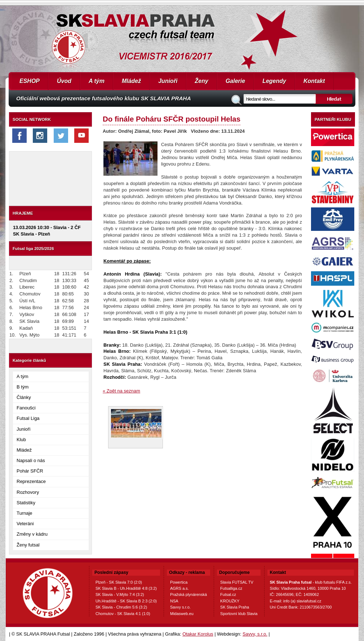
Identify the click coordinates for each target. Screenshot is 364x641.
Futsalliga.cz (231, 588)
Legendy (274, 81)
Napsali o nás (31, 460)
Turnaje (25, 513)
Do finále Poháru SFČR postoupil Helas (172, 119)
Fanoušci (26, 408)
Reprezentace (31, 481)
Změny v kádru (32, 534)
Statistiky (26, 503)
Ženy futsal (28, 545)
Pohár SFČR (30, 471)
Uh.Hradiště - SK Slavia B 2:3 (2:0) (126, 601)
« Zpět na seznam (121, 391)
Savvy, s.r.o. (255, 634)
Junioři (168, 81)
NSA (174, 601)
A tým (97, 81)
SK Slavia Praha (235, 607)
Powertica (179, 582)
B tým (23, 387)
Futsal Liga (28, 418)
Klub (21, 440)
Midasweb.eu (182, 614)
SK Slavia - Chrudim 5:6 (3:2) (121, 607)
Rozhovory (28, 492)
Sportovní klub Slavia (239, 614)
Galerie (235, 81)
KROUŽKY (230, 601)
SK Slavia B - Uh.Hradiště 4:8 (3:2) (126, 588)
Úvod (64, 81)
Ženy (202, 81)
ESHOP (30, 81)
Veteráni (25, 524)
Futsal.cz (228, 594)
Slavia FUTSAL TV (237, 582)
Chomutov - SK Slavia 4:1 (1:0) (123, 614)
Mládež (131, 81)
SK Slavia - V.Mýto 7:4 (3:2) (120, 594)
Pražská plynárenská (188, 594)
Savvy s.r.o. (180, 607)
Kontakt (314, 81)
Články (24, 397)
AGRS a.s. (179, 588)
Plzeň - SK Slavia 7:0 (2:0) (119, 582)
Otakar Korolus (198, 634)
